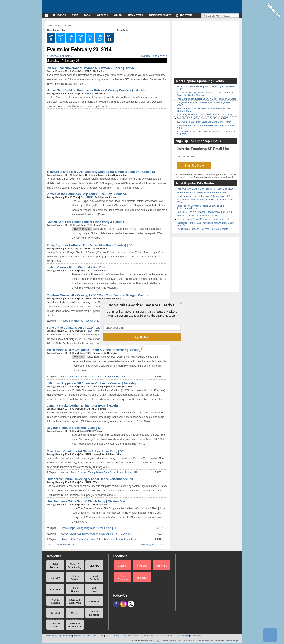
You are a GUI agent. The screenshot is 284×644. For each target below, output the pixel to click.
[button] (142, 305)
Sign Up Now (142, 337)
